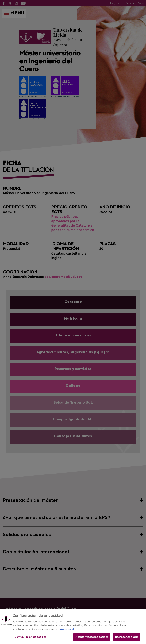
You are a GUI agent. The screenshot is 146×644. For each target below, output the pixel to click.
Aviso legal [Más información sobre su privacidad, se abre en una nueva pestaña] (67, 632)
